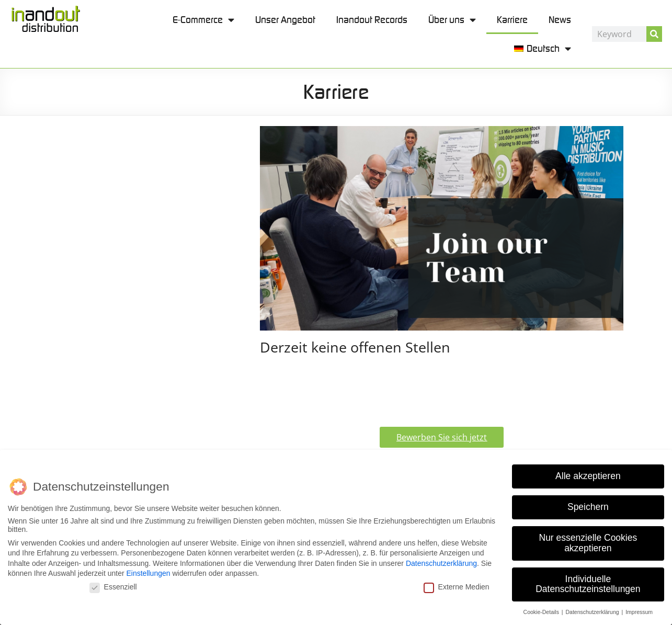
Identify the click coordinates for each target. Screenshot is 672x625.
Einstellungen (148, 573)
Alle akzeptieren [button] (588, 476)
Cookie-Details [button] (542, 611)
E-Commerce (203, 20)
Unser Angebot (285, 20)
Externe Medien (457, 586)
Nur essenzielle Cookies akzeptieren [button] (588, 542)
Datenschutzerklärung (441, 563)
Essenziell (113, 586)
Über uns (452, 20)
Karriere (512, 20)
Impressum (639, 611)
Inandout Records (372, 20)
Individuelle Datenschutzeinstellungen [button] (588, 584)
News (560, 20)
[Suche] (654, 34)
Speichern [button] (588, 507)
